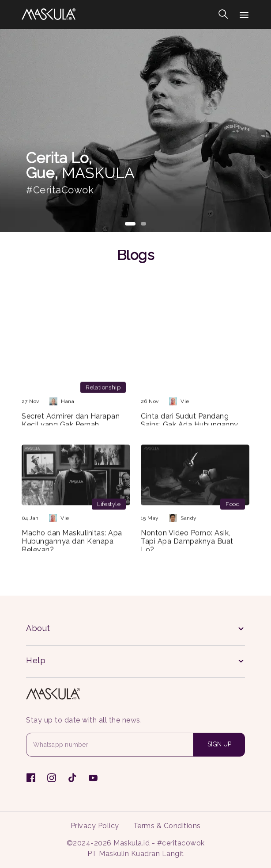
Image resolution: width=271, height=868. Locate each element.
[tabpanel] (135, 130)
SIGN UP (219, 744)
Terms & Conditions (167, 826)
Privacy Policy (95, 826)
